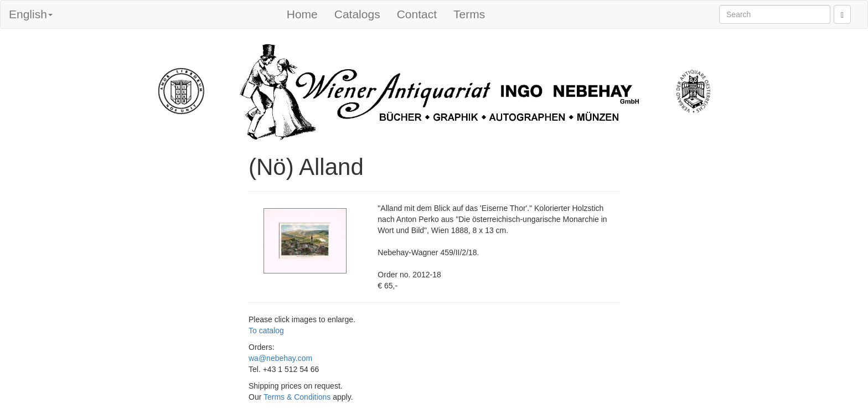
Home (302, 14)
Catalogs (357, 14)
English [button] (31, 14)
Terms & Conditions (297, 397)
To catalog (266, 330)
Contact (417, 14)
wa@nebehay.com (280, 358)
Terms (469, 14)
